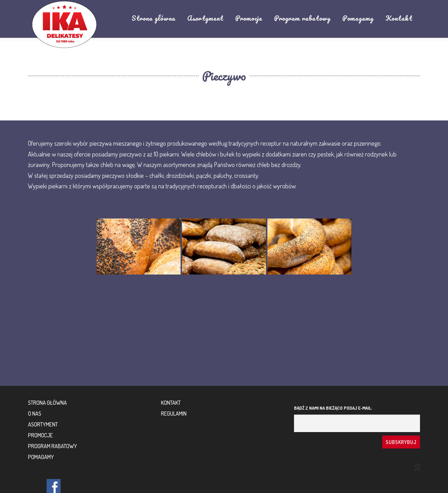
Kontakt (399, 18)
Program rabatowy (302, 18)
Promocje (249, 18)
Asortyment (205, 18)
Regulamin (174, 414)
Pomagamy (358, 18)
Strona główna (153, 18)
